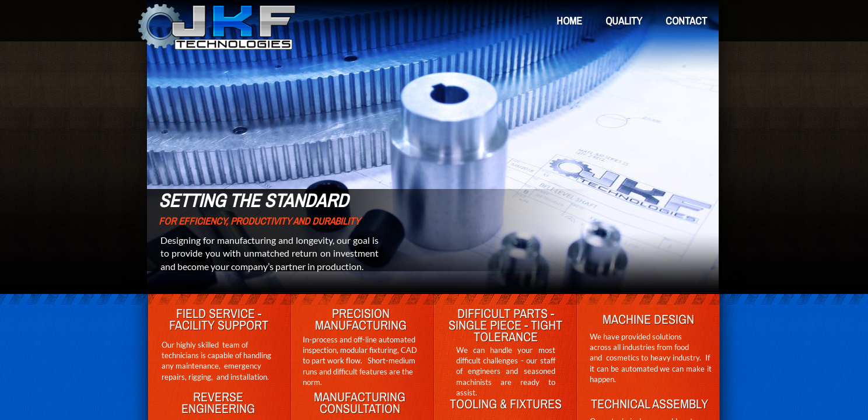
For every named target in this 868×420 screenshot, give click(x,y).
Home (569, 21)
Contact (686, 21)
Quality (624, 21)
